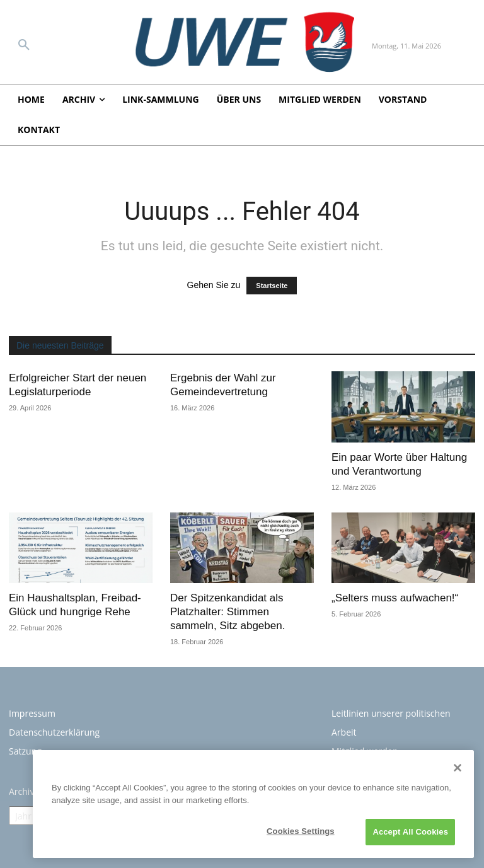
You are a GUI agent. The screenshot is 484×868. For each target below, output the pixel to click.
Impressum (32, 713)
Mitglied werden (365, 751)
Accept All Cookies (410, 834)
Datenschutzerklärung (54, 732)
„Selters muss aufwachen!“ (395, 598)
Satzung (25, 751)
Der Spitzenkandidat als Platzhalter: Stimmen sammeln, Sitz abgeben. (228, 612)
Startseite (272, 286)
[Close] (458, 770)
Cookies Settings (301, 834)
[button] (24, 45)
